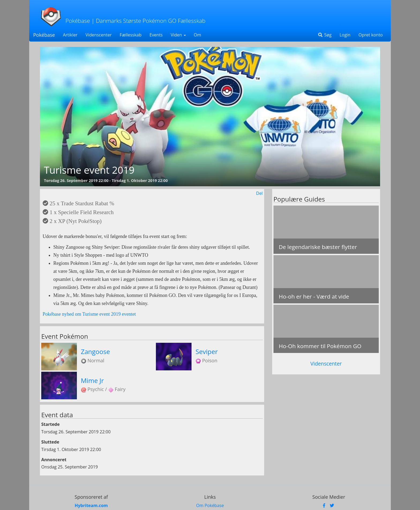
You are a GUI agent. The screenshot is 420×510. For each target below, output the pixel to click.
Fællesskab (131, 35)
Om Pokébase (210, 505)
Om (198, 35)
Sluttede (50, 442)
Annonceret (54, 460)
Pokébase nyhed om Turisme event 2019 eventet (89, 314)
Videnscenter (98, 35)
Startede (50, 424)
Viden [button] (178, 35)
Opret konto (371, 35)
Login (345, 35)
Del (259, 193)
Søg (325, 35)
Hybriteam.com (91, 505)
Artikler (70, 35)
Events (156, 35)
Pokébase (44, 35)
